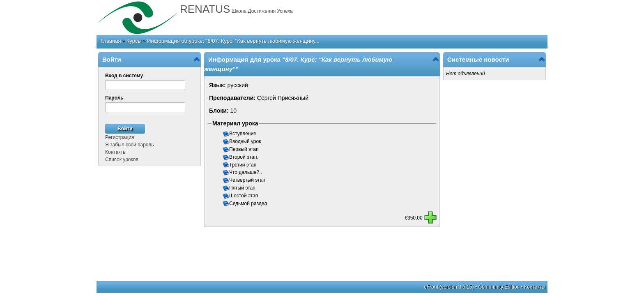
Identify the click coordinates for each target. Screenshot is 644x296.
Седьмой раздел (249, 203)
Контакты (116, 152)
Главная (111, 41)
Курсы (134, 41)
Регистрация (120, 137)
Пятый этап (243, 188)
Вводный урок (246, 141)
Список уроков (122, 160)
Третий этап (244, 165)
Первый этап (245, 149)
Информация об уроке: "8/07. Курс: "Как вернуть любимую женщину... (233, 41)
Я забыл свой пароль (129, 145)
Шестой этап (244, 196)
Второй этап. (244, 157)
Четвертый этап (248, 180)
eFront (431, 287)
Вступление (243, 134)
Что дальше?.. (246, 173)
